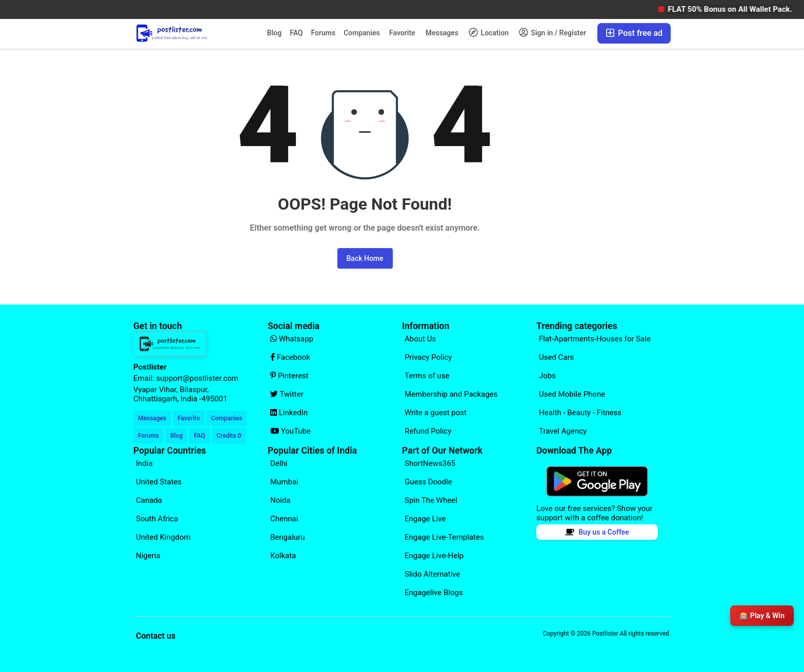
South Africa (157, 519)
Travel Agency (563, 431)
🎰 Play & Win (762, 616)
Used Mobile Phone (572, 394)
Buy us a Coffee (597, 532)
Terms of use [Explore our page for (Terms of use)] (427, 376)
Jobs (547, 376)
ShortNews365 (430, 463)
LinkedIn (289, 413)
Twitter (287, 394)
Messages (442, 33)
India (144, 463)
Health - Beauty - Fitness (580, 413)
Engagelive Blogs (434, 593)
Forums (324, 33)
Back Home (365, 258)
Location (489, 32)
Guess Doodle (428, 482)
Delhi (279, 463)
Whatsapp (292, 339)
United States (159, 482)
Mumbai (284, 482)
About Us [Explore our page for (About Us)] (420, 339)
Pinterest (289, 376)
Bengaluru (287, 537)
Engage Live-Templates (444, 537)
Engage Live (425, 519)
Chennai (284, 519)
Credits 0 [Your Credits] (229, 436)
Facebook (290, 357)
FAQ (296, 33)
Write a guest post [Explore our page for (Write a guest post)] (436, 413)
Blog (274, 33)
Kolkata (283, 556)
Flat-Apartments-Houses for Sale (595, 339)
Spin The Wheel (431, 500)
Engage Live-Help (434, 556)
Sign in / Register (552, 32)
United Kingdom (163, 537)
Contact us (156, 636)
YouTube (290, 431)
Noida (280, 500)
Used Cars (556, 357)
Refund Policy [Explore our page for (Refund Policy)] (428, 431)
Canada (149, 500)
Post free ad (634, 33)
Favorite (402, 33)
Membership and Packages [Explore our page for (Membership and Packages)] (451, 394)
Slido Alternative (432, 574)
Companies (362, 33)
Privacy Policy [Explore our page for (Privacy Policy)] (428, 357)
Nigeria (148, 556)
